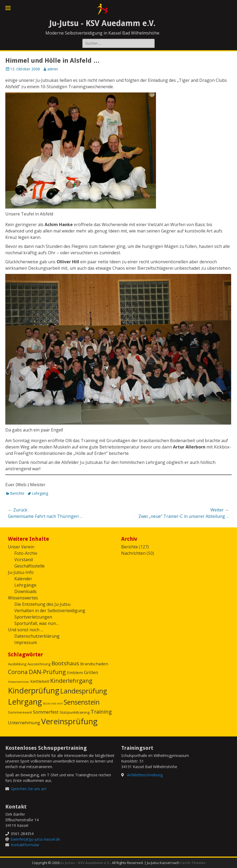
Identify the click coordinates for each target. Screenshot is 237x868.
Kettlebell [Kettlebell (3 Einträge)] (40, 681)
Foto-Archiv (26, 553)
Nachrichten (133, 553)
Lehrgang (40, 493)
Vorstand (24, 560)
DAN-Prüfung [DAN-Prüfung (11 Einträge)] (47, 672)
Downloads (26, 591)
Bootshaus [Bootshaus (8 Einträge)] (65, 663)
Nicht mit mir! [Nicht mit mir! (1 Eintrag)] (53, 704)
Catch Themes (193, 863)
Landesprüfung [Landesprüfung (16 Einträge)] (84, 691)
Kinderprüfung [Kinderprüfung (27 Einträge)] (34, 691)
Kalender (23, 579)
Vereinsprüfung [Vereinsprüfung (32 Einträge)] (69, 721)
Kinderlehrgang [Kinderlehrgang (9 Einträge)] (71, 681)
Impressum (26, 642)
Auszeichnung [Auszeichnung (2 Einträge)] (39, 664)
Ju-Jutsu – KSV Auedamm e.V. (85, 863)
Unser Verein (21, 547)
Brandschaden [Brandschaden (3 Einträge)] (94, 664)
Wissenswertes (23, 598)
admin (53, 69)
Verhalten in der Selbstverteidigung (50, 611)
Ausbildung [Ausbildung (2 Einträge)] (17, 664)
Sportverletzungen (33, 617)
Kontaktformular (25, 845)
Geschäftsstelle (29, 566)
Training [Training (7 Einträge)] (101, 712)
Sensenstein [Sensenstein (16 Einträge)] (82, 702)
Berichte (17, 493)
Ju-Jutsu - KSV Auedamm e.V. (102, 23)
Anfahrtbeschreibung (145, 775)
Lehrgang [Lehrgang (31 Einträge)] (25, 702)
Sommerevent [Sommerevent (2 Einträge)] (20, 712)
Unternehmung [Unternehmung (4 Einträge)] (24, 723)
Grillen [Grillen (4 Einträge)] (91, 672)
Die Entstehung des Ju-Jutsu (42, 604)
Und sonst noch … (26, 630)
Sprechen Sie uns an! (29, 789)
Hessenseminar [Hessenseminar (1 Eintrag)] (19, 682)
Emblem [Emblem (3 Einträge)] (75, 672)
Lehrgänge (25, 585)
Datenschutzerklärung (37, 636)
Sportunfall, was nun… (37, 623)
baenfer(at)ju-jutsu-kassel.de (35, 839)
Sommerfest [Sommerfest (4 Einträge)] (46, 712)
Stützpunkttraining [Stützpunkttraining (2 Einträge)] (75, 712)
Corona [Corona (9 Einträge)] (18, 672)
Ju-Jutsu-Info (21, 572)
